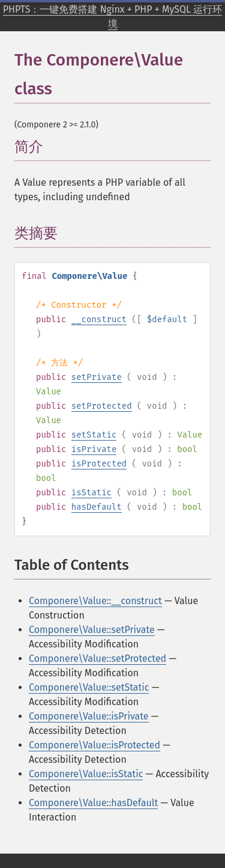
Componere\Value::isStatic (86, 774)
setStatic (94, 435)
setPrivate (97, 377)
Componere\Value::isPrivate (89, 716)
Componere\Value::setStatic (89, 687)
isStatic (91, 493)
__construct (99, 319)
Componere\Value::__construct (95, 601)
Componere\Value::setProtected (97, 659)
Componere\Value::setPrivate (92, 630)
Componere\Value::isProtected (94, 745)
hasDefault (97, 507)
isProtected (99, 464)
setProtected (102, 406)
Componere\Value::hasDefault (93, 803)
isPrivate (94, 449)
